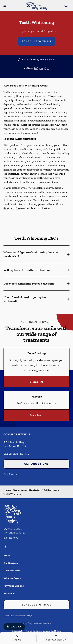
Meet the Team (12, 571)
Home (7, 555)
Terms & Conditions (34, 631)
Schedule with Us (36, 41)
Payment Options (14, 586)
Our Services (11, 563)
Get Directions (36, 464)
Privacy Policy (18, 631)
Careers (47, 631)
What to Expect (12, 578)
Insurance (9, 593)
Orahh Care (56, 631)
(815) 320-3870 (41, 68)
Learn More (36, 382)
